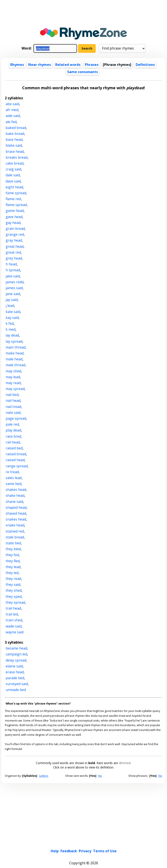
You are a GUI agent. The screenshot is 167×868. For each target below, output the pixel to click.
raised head (15, 460)
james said (14, 288)
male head (14, 359)
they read (13, 579)
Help (55, 818)
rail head (13, 442)
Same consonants (83, 72)
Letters (44, 776)
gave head (14, 217)
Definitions (145, 65)
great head (15, 246)
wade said (14, 626)
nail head (13, 400)
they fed (12, 555)
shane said (14, 502)
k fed (10, 323)
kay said (12, 318)
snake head (15, 525)
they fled (13, 561)
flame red (13, 199)
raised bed (14, 448)
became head (16, 648)
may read (13, 383)
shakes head (16, 490)
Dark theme (96, 844)
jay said (12, 300)
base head (14, 139)
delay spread (16, 660)
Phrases (92, 65)
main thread (16, 347)
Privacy (85, 818)
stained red (15, 531)
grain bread (15, 229)
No (100, 776)
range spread (17, 466)
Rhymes (17, 65)
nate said (13, 413)
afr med (12, 110)
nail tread (13, 407)
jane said (13, 294)
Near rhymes (40, 65)
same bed (13, 484)
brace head (15, 151)
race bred (13, 436)
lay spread (14, 341)
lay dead (12, 335)
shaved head (16, 513)
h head (11, 264)
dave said (13, 181)
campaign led (16, 654)
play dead (13, 430)
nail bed (12, 395)
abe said (12, 104)
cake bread (15, 163)
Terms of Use (105, 818)
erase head (15, 672)
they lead (13, 567)
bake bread (15, 134)
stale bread (15, 537)
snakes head (16, 519)
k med (11, 329)
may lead (13, 377)
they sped (14, 596)
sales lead (14, 478)
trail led (12, 614)
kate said (13, 312)
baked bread (16, 128)
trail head (13, 608)
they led (12, 573)
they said (13, 584)
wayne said (15, 632)
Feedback (69, 818)
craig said (13, 169)
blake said (14, 145)
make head (15, 353)
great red (13, 252)
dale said (13, 175)
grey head (14, 258)
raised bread (16, 454)
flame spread (16, 205)
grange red (15, 234)
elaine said (14, 666)
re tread (12, 472)
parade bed (15, 678)
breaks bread (17, 157)
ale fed (11, 122)
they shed (14, 590)
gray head (14, 240)
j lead (10, 306)
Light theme (72, 844)
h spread (13, 270)
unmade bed (16, 690)
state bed (13, 543)
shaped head (16, 507)
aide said (13, 116)
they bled (13, 549)
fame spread (16, 193)
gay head (13, 223)
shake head (15, 495)
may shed (13, 371)
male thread (15, 365)
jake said (13, 276)
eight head (14, 187)
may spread (15, 389)
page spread (16, 418)
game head (15, 211)
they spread (15, 602)
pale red (12, 424)
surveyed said (17, 684)
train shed (14, 620)
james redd (15, 282)
